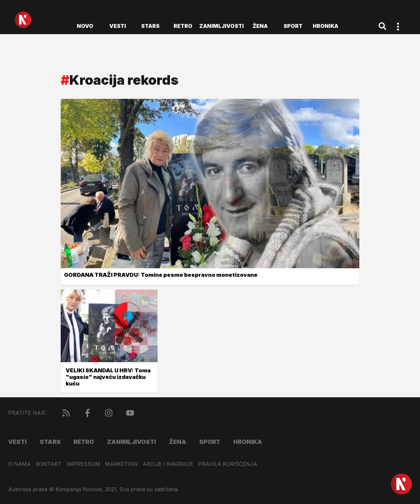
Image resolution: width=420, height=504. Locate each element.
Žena (260, 26)
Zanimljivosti (221, 26)
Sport (293, 26)
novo (85, 26)
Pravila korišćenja (228, 464)
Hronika (325, 26)
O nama (20, 464)
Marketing (121, 464)
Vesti (118, 26)
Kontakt (49, 464)
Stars (150, 26)
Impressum (83, 464)
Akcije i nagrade (168, 464)
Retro (183, 26)
